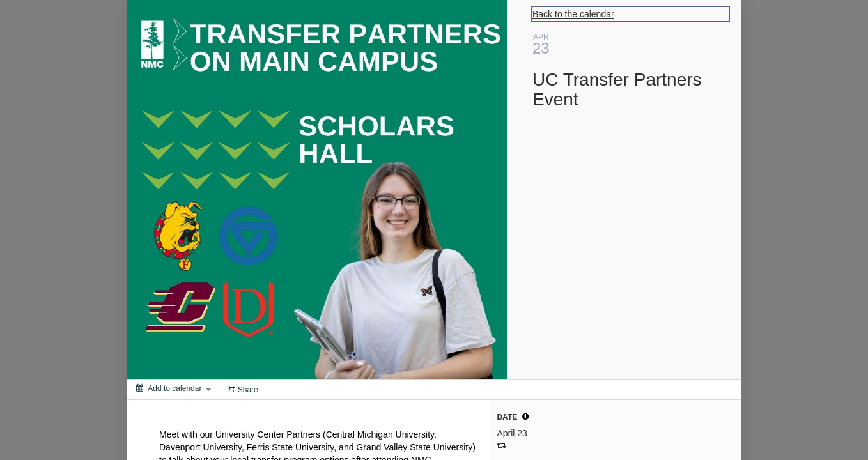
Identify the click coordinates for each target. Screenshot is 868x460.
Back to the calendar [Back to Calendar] (573, 14)
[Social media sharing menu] (242, 390)
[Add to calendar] (174, 388)
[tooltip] (525, 417)
